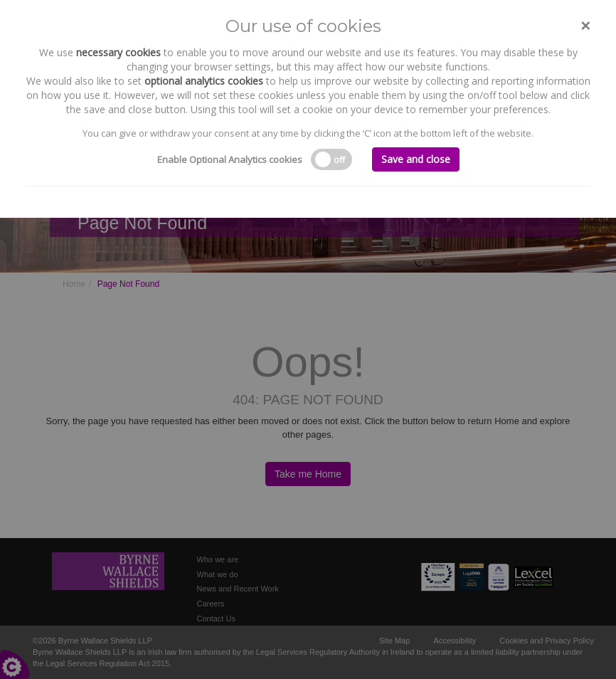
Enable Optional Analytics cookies (230, 159)
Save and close (416, 159)
